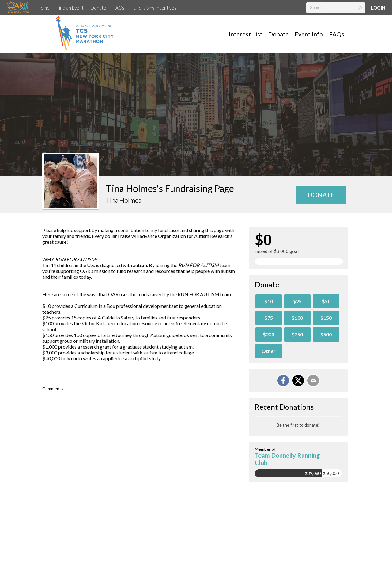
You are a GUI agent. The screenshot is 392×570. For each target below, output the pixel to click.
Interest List (246, 34)
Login (378, 8)
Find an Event (70, 8)
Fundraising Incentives (154, 8)
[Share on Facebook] (283, 381)
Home (44, 8)
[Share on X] (298, 381)
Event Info (309, 34)
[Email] (313, 381)
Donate (98, 8)
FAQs (119, 8)
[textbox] (336, 8)
